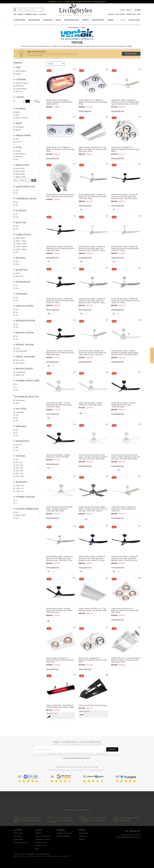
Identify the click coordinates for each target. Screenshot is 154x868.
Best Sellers (120, 14)
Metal (18, 112)
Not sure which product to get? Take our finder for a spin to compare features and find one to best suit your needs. (52, 55)
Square (18, 130)
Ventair (83, 27)
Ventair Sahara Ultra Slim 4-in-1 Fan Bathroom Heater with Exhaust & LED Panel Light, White (93, 149)
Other (18, 115)
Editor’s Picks (131, 14)
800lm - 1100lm (21, 241)
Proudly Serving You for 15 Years (77, 767)
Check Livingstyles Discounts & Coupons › (77, 758)
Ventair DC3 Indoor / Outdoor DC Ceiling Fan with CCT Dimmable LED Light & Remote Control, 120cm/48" (125, 102)
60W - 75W (19, 474)
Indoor (18, 348)
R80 (17, 448)
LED (17, 226)
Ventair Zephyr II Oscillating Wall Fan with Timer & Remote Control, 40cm (60, 196)
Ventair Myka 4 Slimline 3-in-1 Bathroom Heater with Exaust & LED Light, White (125, 611)
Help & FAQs (83, 833)
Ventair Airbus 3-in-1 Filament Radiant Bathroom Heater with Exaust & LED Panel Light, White (126, 660)
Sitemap (82, 839)
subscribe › (112, 749)
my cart (138, 10)
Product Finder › (131, 54)
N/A (17, 159)
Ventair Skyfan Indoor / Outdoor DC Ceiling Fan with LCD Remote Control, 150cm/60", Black (60, 249)
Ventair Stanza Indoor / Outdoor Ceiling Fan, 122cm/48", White (91, 404)
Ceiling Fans (20, 86)
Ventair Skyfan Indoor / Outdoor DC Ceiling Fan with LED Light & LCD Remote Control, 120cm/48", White (92, 301)
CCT (17, 512)
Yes (17, 190)
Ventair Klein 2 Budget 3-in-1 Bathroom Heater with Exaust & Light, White (93, 660)
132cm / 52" (20, 488)
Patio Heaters (20, 400)
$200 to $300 (20, 171)
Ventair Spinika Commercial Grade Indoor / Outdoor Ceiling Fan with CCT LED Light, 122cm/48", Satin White (126, 457)
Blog (139, 14)
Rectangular (20, 127)
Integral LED (20, 412)
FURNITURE (19, 20)
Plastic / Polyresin (22, 118)
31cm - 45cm (20, 360)
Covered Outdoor (21, 351)
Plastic (18, 273)
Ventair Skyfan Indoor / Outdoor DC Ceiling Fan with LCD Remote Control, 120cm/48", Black (60, 353)
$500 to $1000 (21, 177)
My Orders (17, 836)
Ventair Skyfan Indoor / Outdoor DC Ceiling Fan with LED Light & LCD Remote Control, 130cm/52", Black (92, 558)
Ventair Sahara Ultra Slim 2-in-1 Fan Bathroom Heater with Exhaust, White (93, 610)
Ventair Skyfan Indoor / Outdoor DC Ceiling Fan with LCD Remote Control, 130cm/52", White (125, 249)
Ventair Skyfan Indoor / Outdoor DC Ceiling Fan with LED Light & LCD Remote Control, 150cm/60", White (59, 558)
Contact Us (83, 836)
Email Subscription (21, 842)
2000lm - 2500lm (21, 249)
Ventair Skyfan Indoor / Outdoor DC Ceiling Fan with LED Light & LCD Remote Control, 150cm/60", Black (125, 197)
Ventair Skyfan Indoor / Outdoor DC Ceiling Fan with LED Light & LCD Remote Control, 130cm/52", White (92, 249)
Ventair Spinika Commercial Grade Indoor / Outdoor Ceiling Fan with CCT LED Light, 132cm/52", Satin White (93, 457)
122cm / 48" (20, 486)
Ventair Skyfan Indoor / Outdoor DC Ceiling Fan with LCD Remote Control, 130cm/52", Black (60, 301)
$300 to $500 (20, 174)
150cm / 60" (20, 491)
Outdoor (18, 74)
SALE (123, 20)
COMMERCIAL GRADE (31, 14)
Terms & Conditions (43, 836)
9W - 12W (19, 462)
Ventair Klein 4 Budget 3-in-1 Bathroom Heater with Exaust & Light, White (125, 149)
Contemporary (21, 154)
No (17, 193)
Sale (17, 139)
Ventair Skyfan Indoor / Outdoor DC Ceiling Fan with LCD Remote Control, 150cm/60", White (93, 197)
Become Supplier (63, 836)
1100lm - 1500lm (21, 244)
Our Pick (18, 142)
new (15, 14)
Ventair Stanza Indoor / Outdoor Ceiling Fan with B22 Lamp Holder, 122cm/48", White (59, 405)
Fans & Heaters (21, 71)
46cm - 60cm (20, 363)
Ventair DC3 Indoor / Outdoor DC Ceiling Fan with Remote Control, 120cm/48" (124, 509)
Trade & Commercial (65, 833)
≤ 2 (17, 384)
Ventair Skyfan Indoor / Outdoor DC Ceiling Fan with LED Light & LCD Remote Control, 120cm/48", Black (125, 558)
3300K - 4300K (21, 515)
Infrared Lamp (20, 372)
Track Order (18, 833)
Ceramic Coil (20, 375)
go (34, 180)
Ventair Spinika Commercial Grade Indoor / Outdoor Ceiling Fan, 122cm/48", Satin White (59, 509)
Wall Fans (19, 91)
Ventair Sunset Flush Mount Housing (93, 705)
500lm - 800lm (20, 238)
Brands (21, 14)
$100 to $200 (20, 169)
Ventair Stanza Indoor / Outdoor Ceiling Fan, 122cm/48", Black (58, 456)
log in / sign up (126, 10)
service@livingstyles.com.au (128, 837)
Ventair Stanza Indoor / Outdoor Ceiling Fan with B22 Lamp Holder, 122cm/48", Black (59, 611)
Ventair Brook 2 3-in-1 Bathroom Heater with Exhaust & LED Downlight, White (60, 149)
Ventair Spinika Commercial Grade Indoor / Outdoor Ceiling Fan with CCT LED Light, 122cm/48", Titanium (93, 509)
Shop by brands (74, 27)
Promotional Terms (43, 839)
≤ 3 (17, 500)
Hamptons (19, 157)
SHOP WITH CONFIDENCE (77, 810)
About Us (39, 833)
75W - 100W (20, 476)
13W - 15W (19, 465)
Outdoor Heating (21, 89)
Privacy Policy (41, 846)
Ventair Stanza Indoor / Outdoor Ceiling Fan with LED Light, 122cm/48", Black (123, 405)
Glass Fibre (19, 276)
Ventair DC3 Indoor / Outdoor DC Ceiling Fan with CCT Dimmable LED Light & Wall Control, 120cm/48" (92, 353)
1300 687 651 (135, 831)
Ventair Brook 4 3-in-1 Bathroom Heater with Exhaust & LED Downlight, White (93, 102)
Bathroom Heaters (22, 83)
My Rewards (18, 839)
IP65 (17, 264)
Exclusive (111, 14)
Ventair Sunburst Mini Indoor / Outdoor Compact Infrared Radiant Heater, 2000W (59, 102)
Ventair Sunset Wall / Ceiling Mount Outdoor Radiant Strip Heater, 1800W (60, 706)
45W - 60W (19, 471)
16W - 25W (19, 468)
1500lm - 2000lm (21, 247)
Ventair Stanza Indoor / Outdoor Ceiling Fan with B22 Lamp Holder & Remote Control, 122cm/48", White (125, 353)
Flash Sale (43, 14)
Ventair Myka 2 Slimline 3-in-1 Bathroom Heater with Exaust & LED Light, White (60, 660)
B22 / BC (19, 445)
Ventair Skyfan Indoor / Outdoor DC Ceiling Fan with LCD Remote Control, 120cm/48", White (125, 301)
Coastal (18, 151)
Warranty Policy (41, 842)
